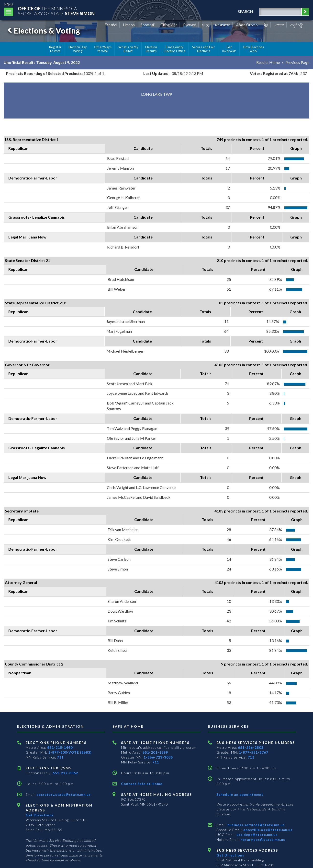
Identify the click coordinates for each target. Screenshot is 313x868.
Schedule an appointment (240, 794)
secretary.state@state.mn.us (63, 794)
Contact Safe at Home (142, 784)
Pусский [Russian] (190, 25)
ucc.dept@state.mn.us (257, 835)
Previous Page (297, 62)
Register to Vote (55, 49)
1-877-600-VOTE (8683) (70, 752)
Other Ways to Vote (103, 49)
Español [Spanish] (111, 25)
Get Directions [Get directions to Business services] (230, 855)
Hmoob (129, 25)
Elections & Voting (43, 30)
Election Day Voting (78, 49)
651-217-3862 (65, 773)
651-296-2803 (251, 747)
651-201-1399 (155, 752)
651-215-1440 (60, 747)
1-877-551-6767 (254, 752)
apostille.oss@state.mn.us (267, 830)
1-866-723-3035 (158, 757)
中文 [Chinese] (206, 25)
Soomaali (148, 25)
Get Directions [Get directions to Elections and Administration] (40, 815)
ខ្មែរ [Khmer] (266, 25)
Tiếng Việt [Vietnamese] (169, 25)
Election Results (151, 49)
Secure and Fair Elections (204, 49)
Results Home (268, 62)
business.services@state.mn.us (256, 825)
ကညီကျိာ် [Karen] (297, 25)
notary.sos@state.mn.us (262, 839)
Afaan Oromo (247, 25)
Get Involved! (229, 49)
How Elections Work (254, 49)
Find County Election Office (175, 49)
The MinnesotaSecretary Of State (56, 11)
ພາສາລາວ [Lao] (223, 25)
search (246, 11)
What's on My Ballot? (128, 49)
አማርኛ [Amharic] (279, 25)
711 (60, 757)
